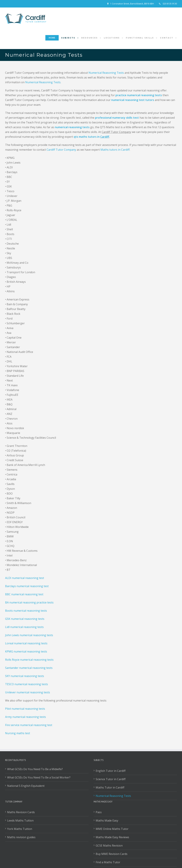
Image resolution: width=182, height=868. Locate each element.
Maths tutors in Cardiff (115, 150)
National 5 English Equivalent (26, 786)
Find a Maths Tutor (108, 862)
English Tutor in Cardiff (111, 771)
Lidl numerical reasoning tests (24, 627)
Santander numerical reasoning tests (29, 668)
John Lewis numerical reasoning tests (29, 635)
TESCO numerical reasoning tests (27, 684)
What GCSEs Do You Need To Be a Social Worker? (39, 777)
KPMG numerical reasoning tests (26, 651)
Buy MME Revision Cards (112, 854)
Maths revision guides (21, 837)
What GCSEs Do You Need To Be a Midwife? (35, 769)
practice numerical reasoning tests (139, 95)
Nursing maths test (18, 733)
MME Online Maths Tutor (112, 829)
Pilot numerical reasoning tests (25, 709)
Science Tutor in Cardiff (111, 779)
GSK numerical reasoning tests (25, 619)
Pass (99, 812)
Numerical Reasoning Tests (106, 73)
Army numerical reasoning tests (26, 717)
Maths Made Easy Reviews (112, 837)
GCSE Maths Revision (109, 846)
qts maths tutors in (91, 137)
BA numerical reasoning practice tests (29, 602)
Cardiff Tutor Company (61, 150)
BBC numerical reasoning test (24, 594)
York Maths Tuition (20, 829)
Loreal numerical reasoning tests (26, 643)
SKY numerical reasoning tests (25, 676)
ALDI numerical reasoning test (25, 578)
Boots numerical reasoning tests (26, 611)
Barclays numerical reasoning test (27, 586)
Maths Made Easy (107, 821)
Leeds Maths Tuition (20, 821)
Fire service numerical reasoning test (29, 725)
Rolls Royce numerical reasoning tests (29, 660)
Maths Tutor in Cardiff (110, 787)
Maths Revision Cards (21, 812)
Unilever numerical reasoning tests (28, 692)
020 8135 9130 (170, 4)
